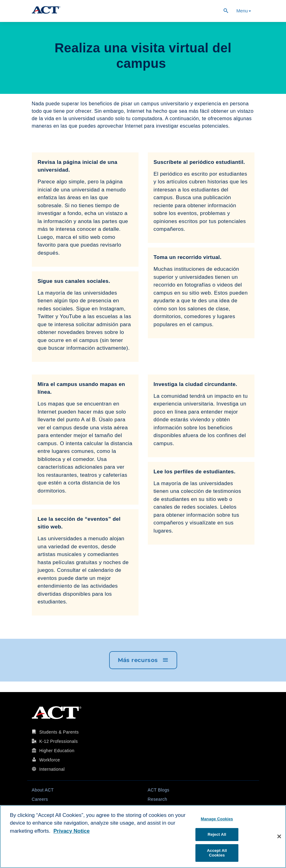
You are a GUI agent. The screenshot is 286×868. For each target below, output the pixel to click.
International (52, 769)
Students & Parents (59, 732)
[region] (143, 837)
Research (158, 799)
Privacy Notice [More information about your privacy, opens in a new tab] (72, 831)
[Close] (279, 836)
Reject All (217, 834)
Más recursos (143, 660)
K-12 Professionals (59, 741)
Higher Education (57, 751)
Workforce (50, 760)
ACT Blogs (159, 790)
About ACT (43, 790)
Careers (40, 799)
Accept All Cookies (217, 853)
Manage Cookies (217, 819)
